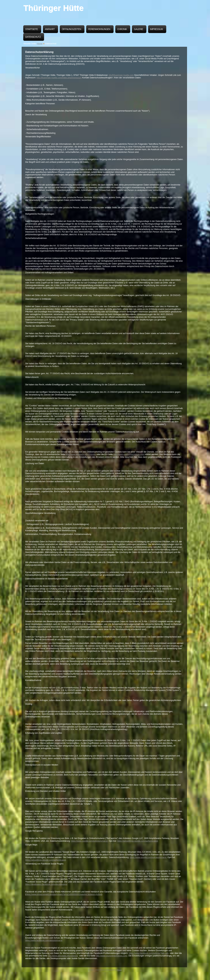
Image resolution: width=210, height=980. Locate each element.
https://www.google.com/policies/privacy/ (89, 841)
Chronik (122, 29)
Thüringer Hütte (53, 8)
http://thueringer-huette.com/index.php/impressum (59, 78)
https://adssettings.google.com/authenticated (137, 841)
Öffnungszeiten (71, 29)
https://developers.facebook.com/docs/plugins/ (46, 884)
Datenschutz (33, 37)
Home (40, 44)
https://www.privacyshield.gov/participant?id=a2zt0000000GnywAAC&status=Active (64, 894)
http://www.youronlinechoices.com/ (129, 454)
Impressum (156, 29)
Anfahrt (50, 29)
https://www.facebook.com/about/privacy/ (44, 940)
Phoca (119, 970)
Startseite (32, 29)
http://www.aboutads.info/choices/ (81, 454)
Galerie (138, 29)
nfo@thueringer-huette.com (121, 75)
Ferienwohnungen (99, 29)
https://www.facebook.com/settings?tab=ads (149, 953)
